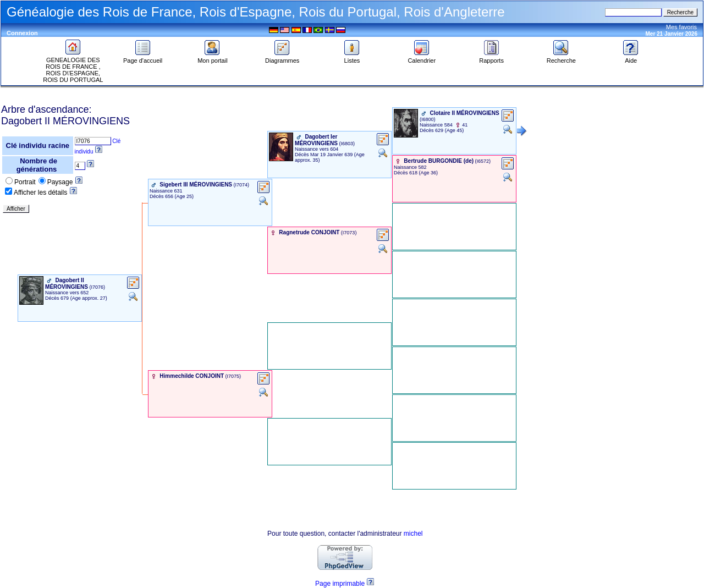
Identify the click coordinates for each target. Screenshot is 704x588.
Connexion (22, 33)
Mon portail (212, 58)
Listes (352, 58)
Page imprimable (340, 584)
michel (413, 534)
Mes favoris (681, 27)
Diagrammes (282, 58)
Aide (631, 58)
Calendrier (422, 58)
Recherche (561, 58)
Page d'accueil (143, 58)
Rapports (491, 58)
